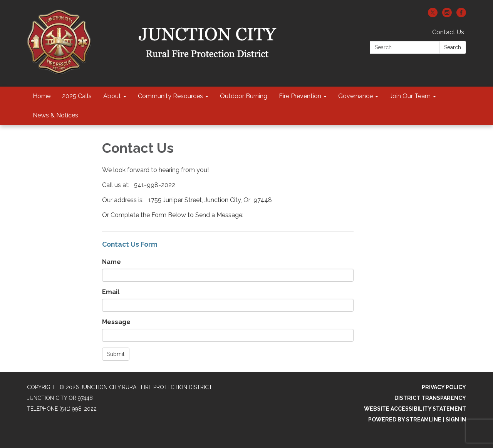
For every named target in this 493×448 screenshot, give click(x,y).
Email (111, 292)
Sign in (456, 420)
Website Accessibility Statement (415, 409)
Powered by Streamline (405, 420)
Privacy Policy (444, 387)
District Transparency (430, 398)
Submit (116, 354)
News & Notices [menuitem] (55, 115)
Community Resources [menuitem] (170, 96)
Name (112, 262)
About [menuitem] (112, 96)
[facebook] (461, 15)
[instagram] (447, 15)
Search (453, 47)
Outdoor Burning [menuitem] (244, 96)
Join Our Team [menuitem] (410, 96)
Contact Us (448, 32)
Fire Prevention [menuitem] (300, 96)
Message (116, 322)
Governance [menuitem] (355, 96)
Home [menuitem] (42, 96)
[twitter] (433, 15)
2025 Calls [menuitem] (77, 96)
